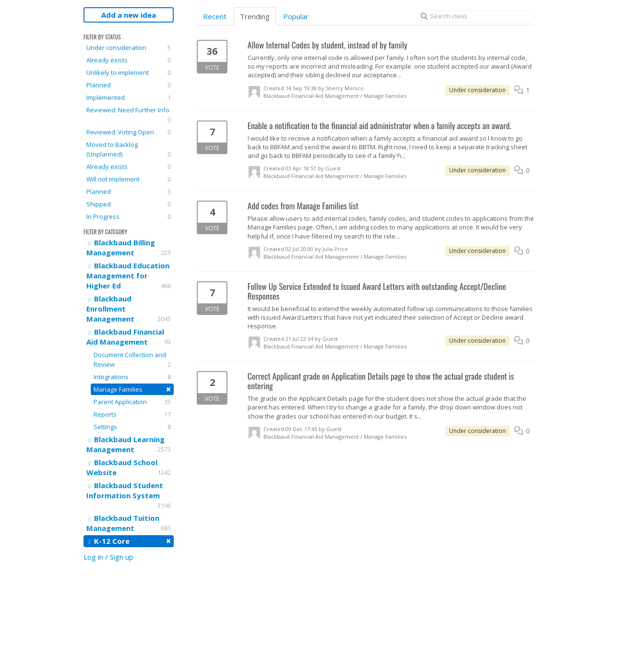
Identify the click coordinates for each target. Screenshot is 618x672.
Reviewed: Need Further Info (129, 115)
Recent (215, 16)
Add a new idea (129, 15)
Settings (132, 427)
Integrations (132, 377)
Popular (296, 16)
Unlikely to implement (129, 72)
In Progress (129, 216)
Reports (132, 414)
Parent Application (132, 402)
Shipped (129, 204)
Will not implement (129, 179)
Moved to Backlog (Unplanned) (129, 150)
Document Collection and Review (132, 360)
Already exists (129, 60)
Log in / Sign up (108, 557)
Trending (255, 16)
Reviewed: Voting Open (129, 132)
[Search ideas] (476, 16)
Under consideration (129, 48)
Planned (129, 85)
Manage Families (132, 389)
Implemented (129, 97)
